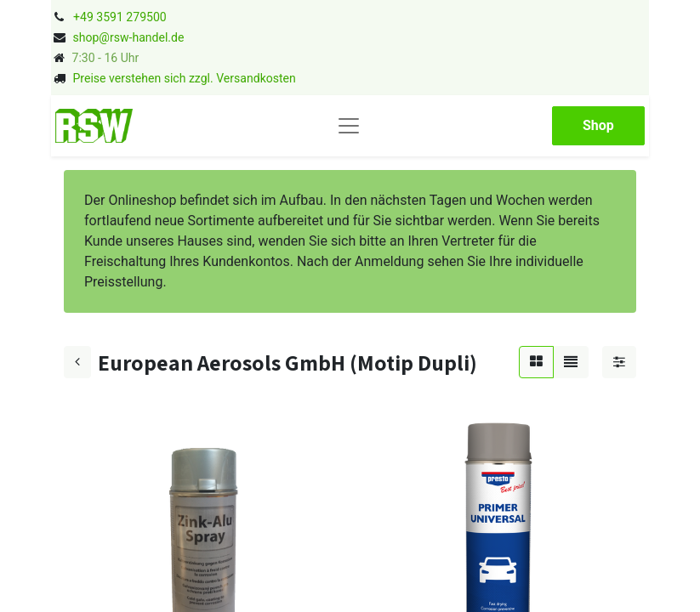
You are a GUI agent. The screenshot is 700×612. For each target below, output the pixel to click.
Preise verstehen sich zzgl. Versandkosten (184, 78)
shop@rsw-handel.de (128, 37)
